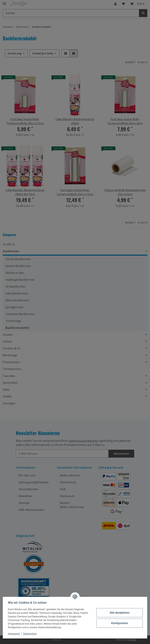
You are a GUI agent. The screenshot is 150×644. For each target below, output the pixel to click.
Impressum (14, 634)
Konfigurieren (119, 623)
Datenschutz (30, 634)
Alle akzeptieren (119, 613)
